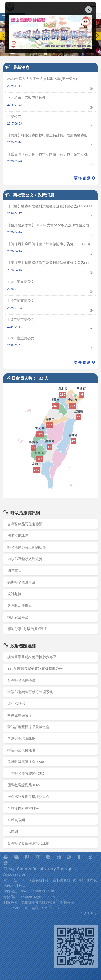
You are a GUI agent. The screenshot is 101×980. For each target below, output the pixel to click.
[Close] (89, 10)
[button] (97, 36)
